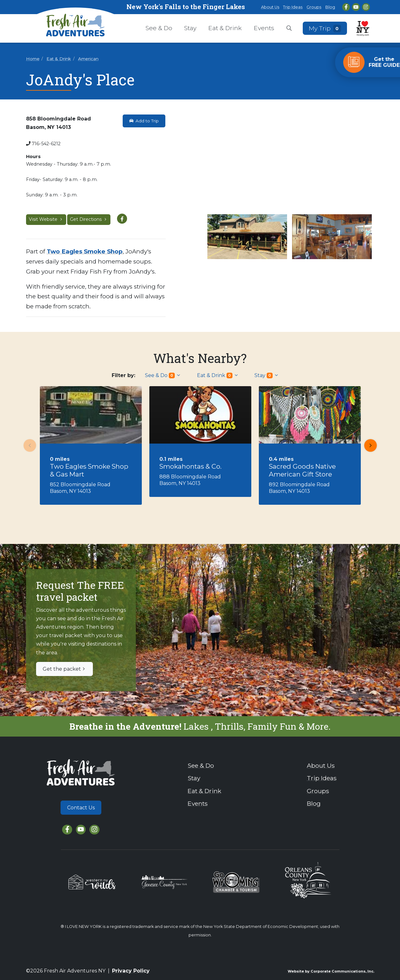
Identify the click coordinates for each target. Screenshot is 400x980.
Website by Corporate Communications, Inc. (331, 971)
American (88, 59)
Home (33, 59)
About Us (270, 7)
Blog (330, 7)
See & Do (159, 28)
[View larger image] (290, 163)
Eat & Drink (225, 28)
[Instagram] (366, 7)
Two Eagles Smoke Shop (85, 251)
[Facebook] (346, 7)
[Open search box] (289, 29)
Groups (314, 7)
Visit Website (46, 219)
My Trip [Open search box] (325, 28)
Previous (28, 445)
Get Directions (89, 219)
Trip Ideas (293, 7)
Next (369, 445)
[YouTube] (356, 7)
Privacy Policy (131, 971)
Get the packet (64, 669)
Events (264, 28)
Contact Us (81, 808)
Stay (190, 28)
